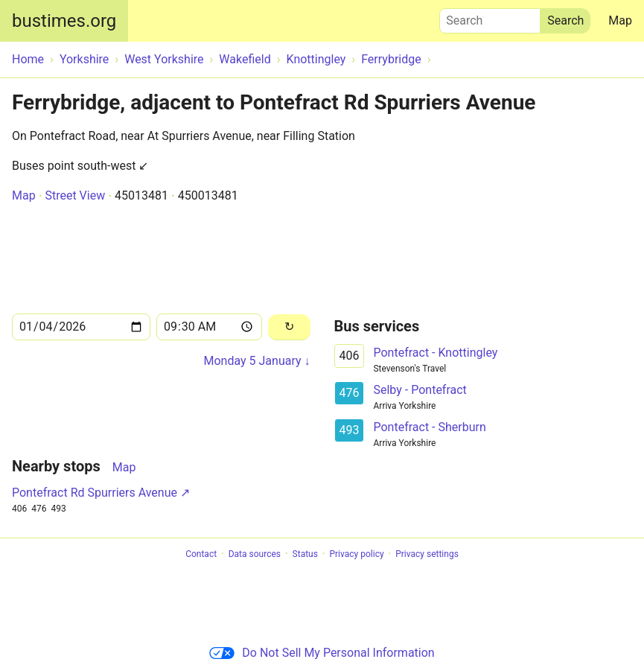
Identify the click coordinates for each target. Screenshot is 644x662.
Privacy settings (427, 554)
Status (305, 554)
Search (490, 17)
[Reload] (289, 327)
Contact (201, 554)
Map (620, 20)
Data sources (255, 554)
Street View (75, 195)
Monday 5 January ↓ (256, 361)
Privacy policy (356, 554)
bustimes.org (64, 21)
